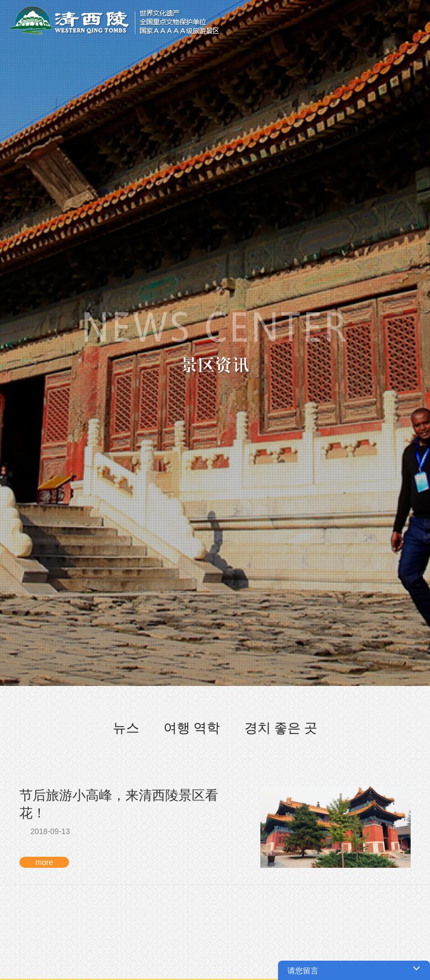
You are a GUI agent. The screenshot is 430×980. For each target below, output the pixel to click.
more (44, 862)
